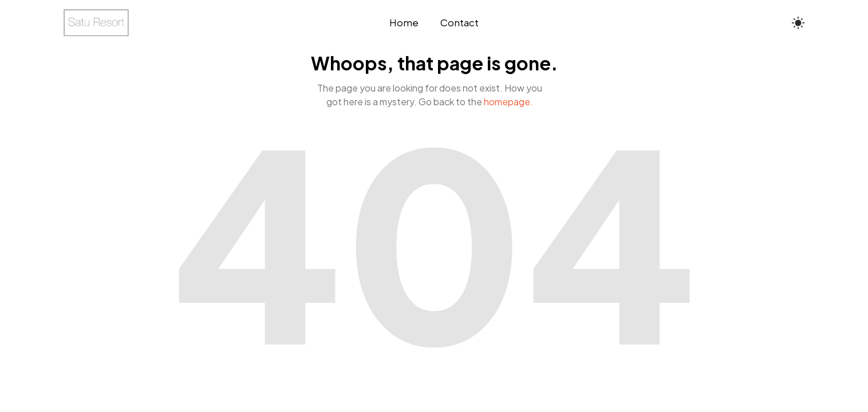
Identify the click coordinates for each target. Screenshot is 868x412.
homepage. (508, 102)
